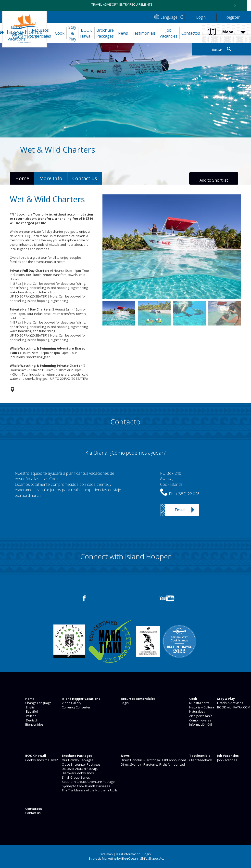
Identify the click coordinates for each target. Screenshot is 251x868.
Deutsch (31, 720)
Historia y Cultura (201, 707)
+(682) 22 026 (187, 494)
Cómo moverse (200, 720)
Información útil (200, 725)
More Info (51, 178)
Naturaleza (197, 712)
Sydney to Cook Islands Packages (86, 786)
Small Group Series (75, 778)
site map (107, 854)
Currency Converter (76, 707)
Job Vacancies (227, 760)
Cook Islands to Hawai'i (42, 760)
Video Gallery (71, 703)
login (147, 854)
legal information (128, 854)
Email (180, 510)
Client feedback (200, 760)
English (31, 707)
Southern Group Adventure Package (88, 782)
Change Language (38, 703)
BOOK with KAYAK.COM (233, 707)
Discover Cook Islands (77, 773)
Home (22, 178)
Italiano (31, 716)
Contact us (33, 813)
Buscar (217, 50)
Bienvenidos (34, 725)
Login (124, 703)
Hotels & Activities (230, 703)
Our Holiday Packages (77, 760)
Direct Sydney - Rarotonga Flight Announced (152, 765)
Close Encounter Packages (81, 765)
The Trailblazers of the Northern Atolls (89, 790)
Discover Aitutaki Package (80, 769)
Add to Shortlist (214, 180)
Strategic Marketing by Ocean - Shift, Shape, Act (126, 859)
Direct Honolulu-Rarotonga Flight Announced (153, 760)
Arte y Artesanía (200, 716)
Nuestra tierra (199, 703)
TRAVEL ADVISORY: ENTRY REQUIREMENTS (122, 5)
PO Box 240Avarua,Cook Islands (171, 479)
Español (31, 712)
